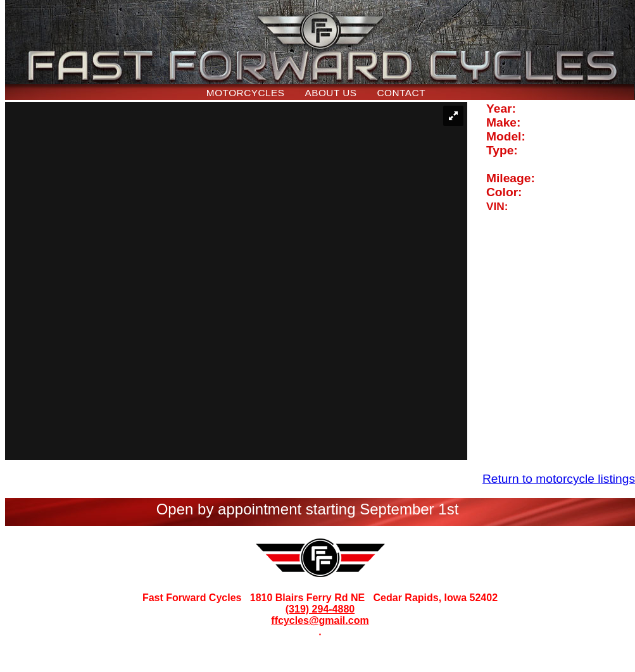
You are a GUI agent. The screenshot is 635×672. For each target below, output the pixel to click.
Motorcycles (246, 93)
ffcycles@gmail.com (320, 620)
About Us (330, 93)
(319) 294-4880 (320, 609)
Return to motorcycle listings (559, 479)
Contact (401, 93)
